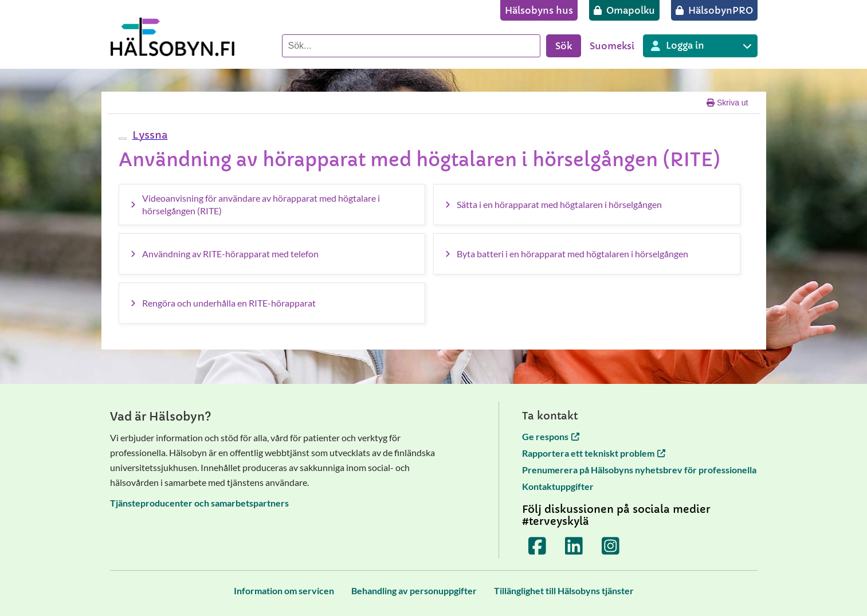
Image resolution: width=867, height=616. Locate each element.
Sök (564, 46)
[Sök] (411, 46)
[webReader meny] (123, 139)
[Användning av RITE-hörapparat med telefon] (272, 254)
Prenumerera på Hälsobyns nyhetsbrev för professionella (639, 470)
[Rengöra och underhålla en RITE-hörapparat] (272, 303)
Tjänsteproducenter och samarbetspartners (199, 503)
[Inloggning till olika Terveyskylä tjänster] (700, 46)
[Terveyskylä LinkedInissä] (574, 546)
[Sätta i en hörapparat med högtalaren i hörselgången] (587, 205)
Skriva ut (727, 103)
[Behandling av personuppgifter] (414, 591)
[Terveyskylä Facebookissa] (537, 546)
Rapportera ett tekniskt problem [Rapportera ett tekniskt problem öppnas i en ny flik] (594, 453)
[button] (149, 135)
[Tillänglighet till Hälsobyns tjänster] (564, 591)
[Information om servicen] (284, 591)
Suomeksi (612, 46)
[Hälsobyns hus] (539, 10)
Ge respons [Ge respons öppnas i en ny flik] (551, 436)
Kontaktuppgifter (558, 486)
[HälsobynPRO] (714, 10)
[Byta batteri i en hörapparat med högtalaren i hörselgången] (587, 254)
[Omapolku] (624, 10)
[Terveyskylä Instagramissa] (610, 546)
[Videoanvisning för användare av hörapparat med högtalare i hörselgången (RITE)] (272, 205)
